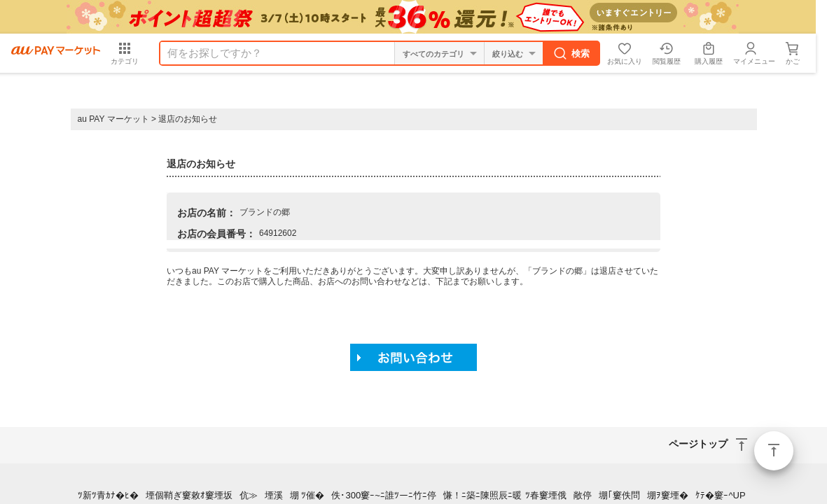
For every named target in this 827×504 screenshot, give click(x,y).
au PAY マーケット (113, 119)
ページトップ (774, 451)
